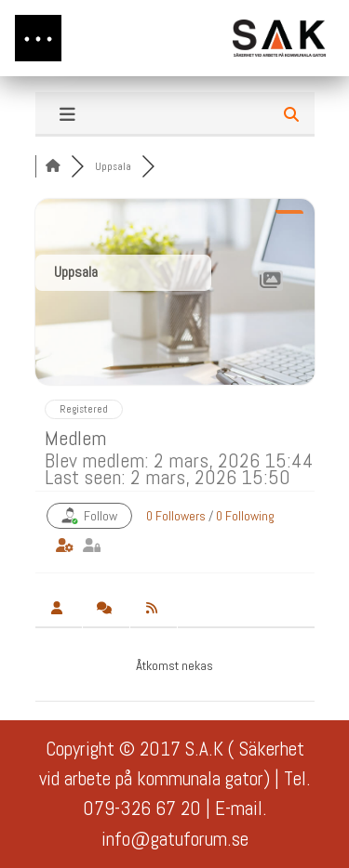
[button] (38, 38)
